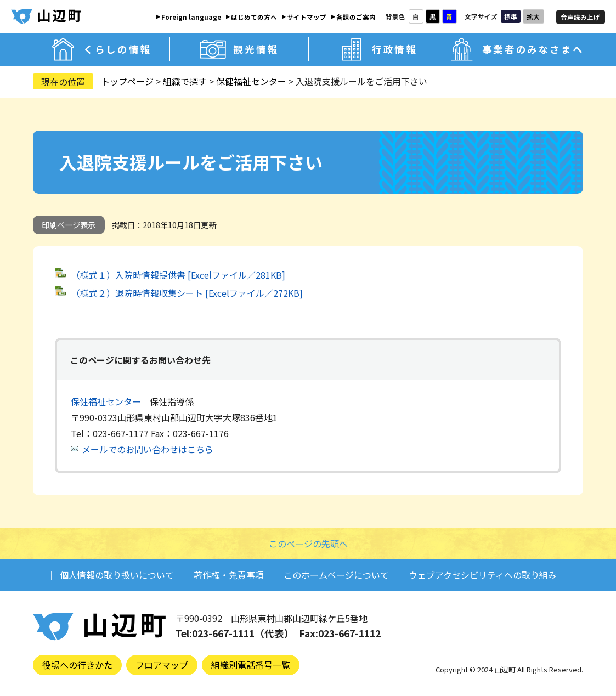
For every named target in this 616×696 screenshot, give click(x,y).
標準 (511, 16)
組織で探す (185, 81)
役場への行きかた (77, 665)
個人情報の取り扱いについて (117, 575)
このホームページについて (336, 575)
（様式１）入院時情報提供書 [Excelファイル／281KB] (178, 275)
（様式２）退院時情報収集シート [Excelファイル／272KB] (187, 293)
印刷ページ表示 (69, 225)
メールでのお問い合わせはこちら (148, 449)
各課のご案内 (356, 17)
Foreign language (191, 17)
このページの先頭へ (308, 544)
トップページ (127, 81)
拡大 (533, 16)
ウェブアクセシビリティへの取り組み (483, 575)
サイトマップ (307, 17)
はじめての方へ (254, 17)
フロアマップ (162, 665)
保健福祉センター (251, 81)
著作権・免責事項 (229, 575)
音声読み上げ (580, 17)
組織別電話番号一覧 (251, 665)
